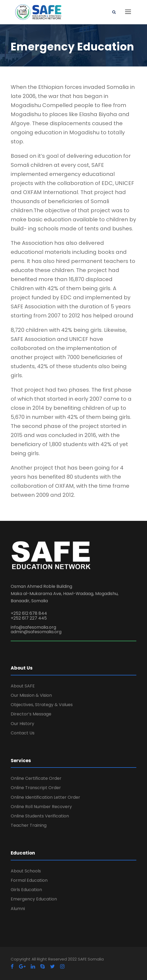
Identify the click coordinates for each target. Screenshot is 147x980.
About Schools (26, 871)
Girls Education (26, 890)
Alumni (18, 909)
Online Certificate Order (36, 778)
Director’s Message (31, 714)
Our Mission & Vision (31, 695)
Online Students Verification (40, 816)
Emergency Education (34, 899)
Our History (22, 724)
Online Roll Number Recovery (41, 807)
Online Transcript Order (36, 788)
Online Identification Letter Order (45, 797)
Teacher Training (29, 825)
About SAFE (23, 686)
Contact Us (23, 733)
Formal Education (29, 880)
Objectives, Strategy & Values (42, 705)
